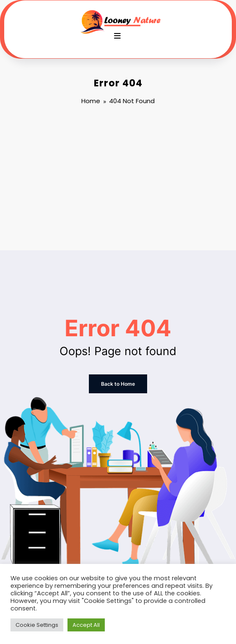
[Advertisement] (118, 179)
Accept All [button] (86, 625)
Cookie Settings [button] (37, 625)
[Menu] (117, 36)
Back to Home (118, 384)
